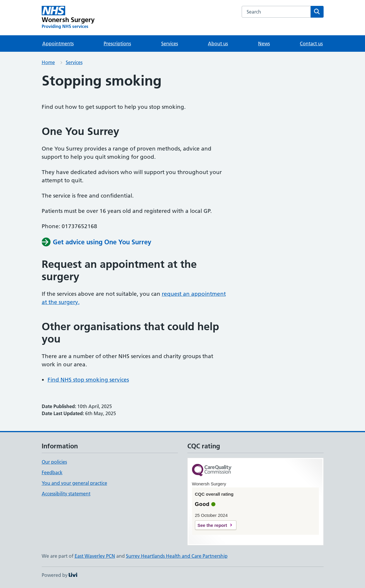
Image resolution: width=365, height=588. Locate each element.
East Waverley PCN (95, 556)
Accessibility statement (66, 494)
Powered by (59, 575)
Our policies (54, 462)
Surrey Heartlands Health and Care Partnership (177, 556)
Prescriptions (117, 44)
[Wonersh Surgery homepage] (68, 18)
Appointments (58, 44)
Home (48, 62)
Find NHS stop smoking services (88, 380)
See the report (212, 525)
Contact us (311, 44)
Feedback (52, 472)
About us (218, 44)
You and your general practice (74, 483)
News (264, 44)
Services (170, 44)
